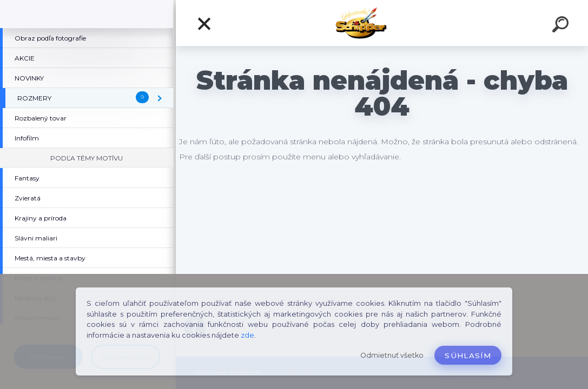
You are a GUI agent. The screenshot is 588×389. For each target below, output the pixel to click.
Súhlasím (468, 356)
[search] (562, 26)
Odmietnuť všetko (392, 355)
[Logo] (382, 23)
